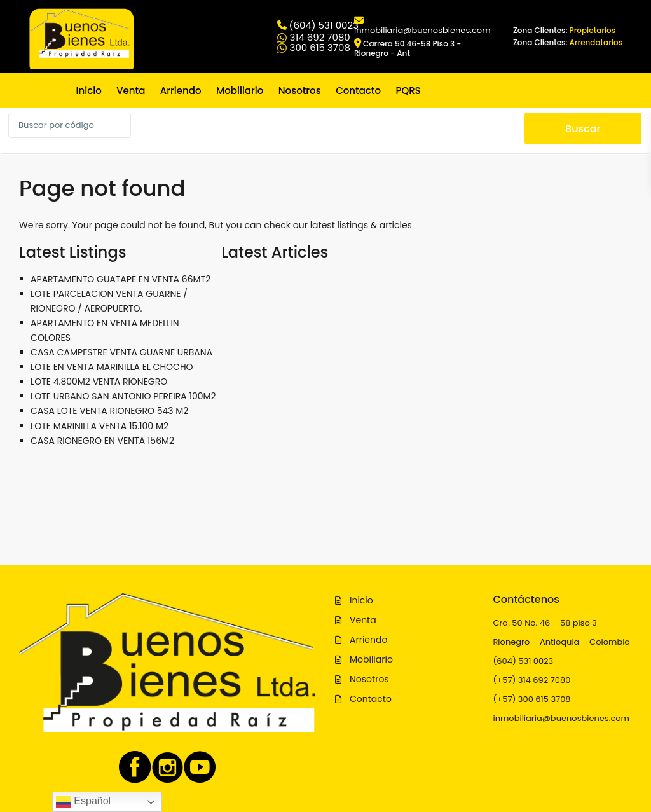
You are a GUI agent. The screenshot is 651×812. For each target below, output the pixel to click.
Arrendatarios (596, 42)
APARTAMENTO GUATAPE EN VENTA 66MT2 (120, 279)
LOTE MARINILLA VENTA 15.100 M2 (99, 426)
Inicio (89, 91)
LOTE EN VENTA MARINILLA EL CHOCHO (112, 367)
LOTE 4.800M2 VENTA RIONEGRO (99, 382)
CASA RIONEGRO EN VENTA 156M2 (102, 441)
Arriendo (181, 91)
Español (83, 802)
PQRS (408, 91)
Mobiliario (240, 91)
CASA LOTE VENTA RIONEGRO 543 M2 (109, 411)
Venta (131, 91)
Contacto (358, 91)
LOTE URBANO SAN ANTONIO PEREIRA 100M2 (123, 396)
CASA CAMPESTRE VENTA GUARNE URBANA (121, 352)
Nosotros (300, 91)
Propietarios (593, 30)
